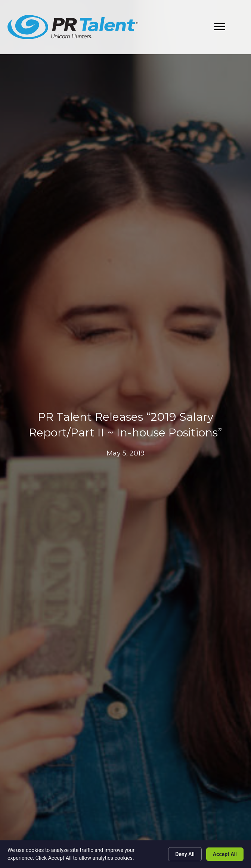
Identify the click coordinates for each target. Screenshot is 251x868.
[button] (220, 27)
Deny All (185, 854)
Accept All (225, 854)
